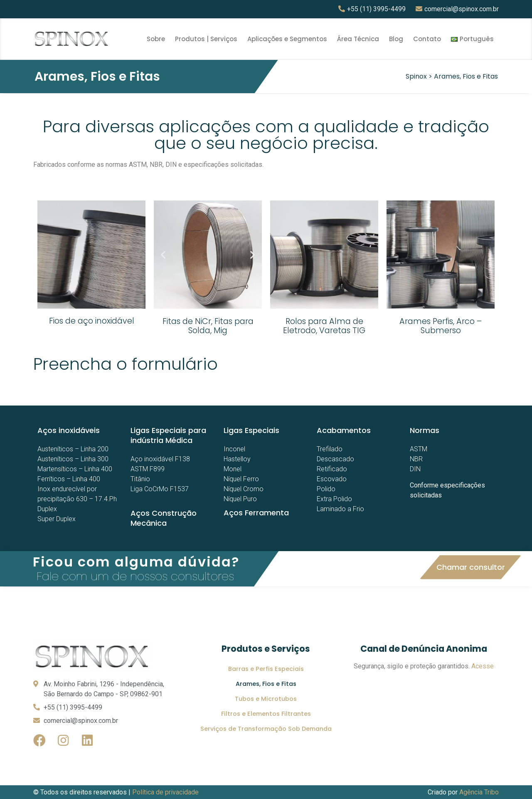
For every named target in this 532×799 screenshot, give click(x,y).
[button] (471, 567)
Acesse (483, 666)
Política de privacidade (165, 792)
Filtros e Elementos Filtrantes (266, 714)
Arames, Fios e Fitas (266, 684)
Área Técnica (358, 39)
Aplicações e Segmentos (287, 39)
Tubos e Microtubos (266, 699)
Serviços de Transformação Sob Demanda (266, 729)
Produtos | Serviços (206, 39)
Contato (427, 39)
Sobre (156, 39)
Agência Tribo (479, 792)
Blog (396, 39)
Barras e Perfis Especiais (266, 669)
